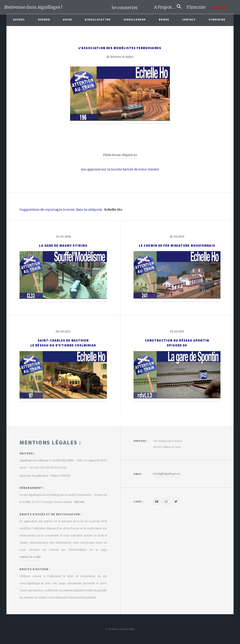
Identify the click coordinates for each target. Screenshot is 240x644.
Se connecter (125, 8)
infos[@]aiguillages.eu (167, 474)
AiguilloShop (135, 19)
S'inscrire (198, 7)
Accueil (19, 19)
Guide (67, 19)
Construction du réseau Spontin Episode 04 (177, 343)
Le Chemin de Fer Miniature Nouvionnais (177, 246)
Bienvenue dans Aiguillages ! (33, 7)
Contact (189, 19)
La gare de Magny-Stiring (63, 246)
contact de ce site (30, 557)
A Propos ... (165, 7)
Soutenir (219, 7)
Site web (79, 502)
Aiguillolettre (98, 19)
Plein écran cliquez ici (120, 155)
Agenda (44, 19)
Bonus (164, 19)
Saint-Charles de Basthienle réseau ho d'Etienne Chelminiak (63, 343)
